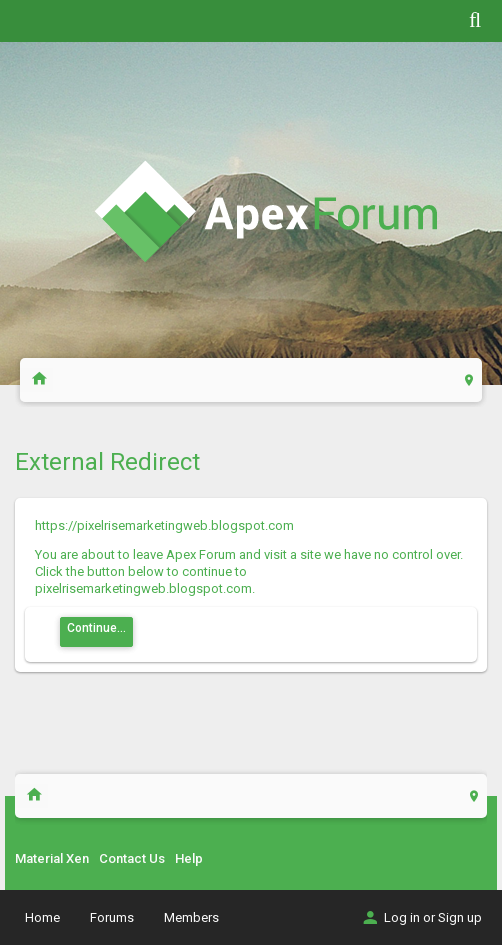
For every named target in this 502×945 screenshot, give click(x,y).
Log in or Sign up (421, 917)
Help (189, 858)
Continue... (96, 628)
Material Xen (52, 858)
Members (191, 917)
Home (42, 917)
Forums (112, 917)
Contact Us (132, 858)
